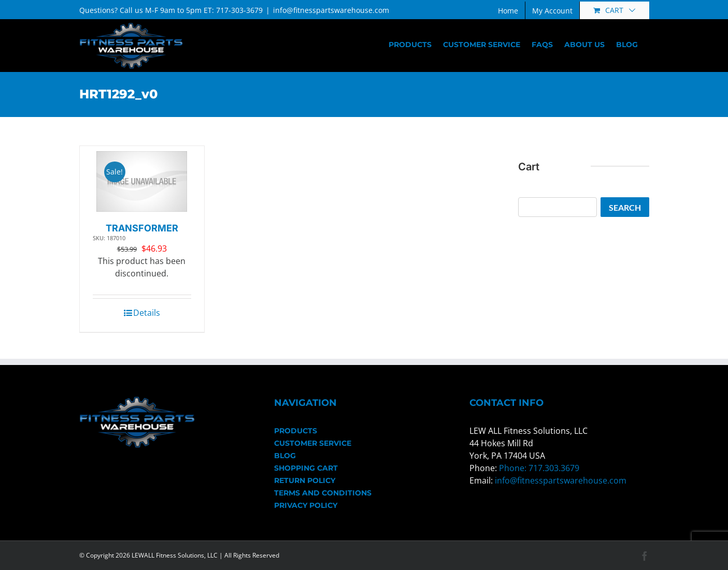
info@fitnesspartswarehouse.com (331, 10)
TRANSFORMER (142, 228)
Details (147, 313)
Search (625, 207)
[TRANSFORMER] (142, 181)
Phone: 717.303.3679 (539, 468)
